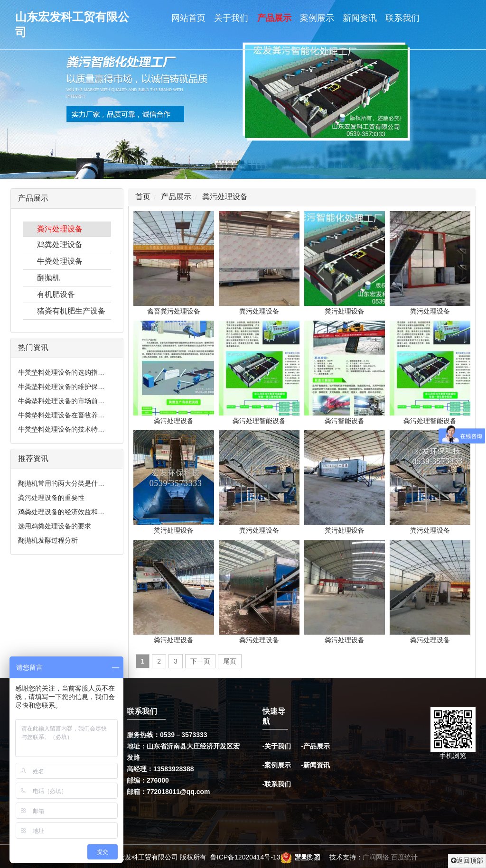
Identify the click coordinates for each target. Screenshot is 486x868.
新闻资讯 (360, 18)
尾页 (230, 661)
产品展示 (274, 18)
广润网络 (376, 857)
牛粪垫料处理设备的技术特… (61, 429)
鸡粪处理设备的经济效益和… (61, 512)
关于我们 (231, 18)
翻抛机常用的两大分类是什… (61, 483)
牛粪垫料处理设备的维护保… (61, 387)
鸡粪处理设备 (60, 245)
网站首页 (188, 18)
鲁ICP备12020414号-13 (245, 857)
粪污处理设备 (60, 229)
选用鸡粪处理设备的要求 (55, 526)
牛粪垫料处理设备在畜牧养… (61, 415)
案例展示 (317, 18)
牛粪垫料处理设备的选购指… (61, 372)
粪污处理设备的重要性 (51, 498)
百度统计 (404, 857)
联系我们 (402, 18)
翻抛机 (48, 278)
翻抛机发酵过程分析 (48, 540)
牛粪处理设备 (60, 261)
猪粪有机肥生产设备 (71, 311)
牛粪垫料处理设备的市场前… (61, 401)
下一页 (200, 661)
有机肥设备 (56, 294)
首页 (143, 197)
